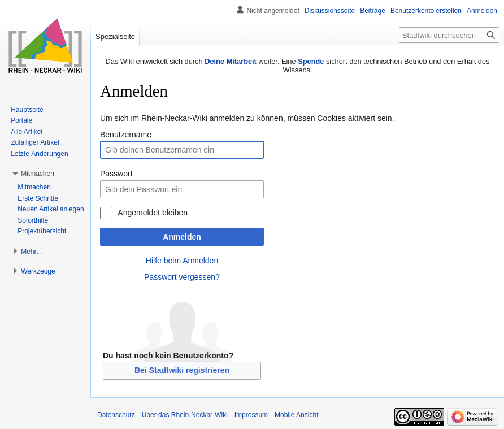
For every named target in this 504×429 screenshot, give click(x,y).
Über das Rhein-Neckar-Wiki (185, 415)
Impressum (251, 415)
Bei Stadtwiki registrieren (182, 370)
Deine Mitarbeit (231, 61)
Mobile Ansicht (296, 415)
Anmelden (182, 237)
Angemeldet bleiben (153, 213)
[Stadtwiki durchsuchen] (449, 35)
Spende (311, 61)
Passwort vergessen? (182, 277)
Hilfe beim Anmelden (182, 261)
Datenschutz (116, 415)
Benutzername (126, 135)
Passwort (116, 174)
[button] (38, 174)
